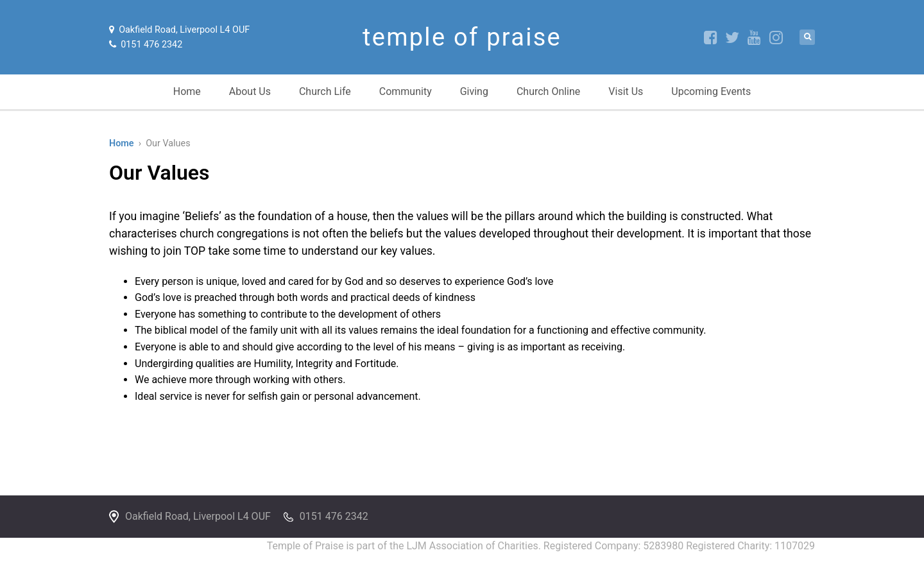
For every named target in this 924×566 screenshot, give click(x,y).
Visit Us (626, 91)
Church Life (325, 91)
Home (187, 91)
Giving (474, 91)
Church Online (548, 91)
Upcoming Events (711, 91)
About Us (250, 91)
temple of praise (462, 37)
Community (406, 91)
